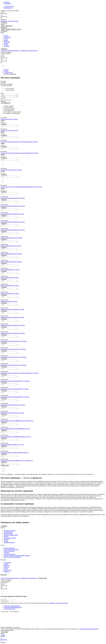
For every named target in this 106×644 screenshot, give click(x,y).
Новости (6, 43)
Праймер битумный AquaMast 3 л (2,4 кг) (12, 445)
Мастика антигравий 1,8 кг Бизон (10, 270)
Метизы (6, 536)
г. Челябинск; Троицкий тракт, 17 (29, 51)
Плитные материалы (10, 530)
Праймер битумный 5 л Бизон (9, 119)
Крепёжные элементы (10, 538)
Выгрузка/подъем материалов (12, 557)
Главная (6, 70)
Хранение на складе (10, 554)
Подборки (7, 42)
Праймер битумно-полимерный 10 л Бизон (13, 325)
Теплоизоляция (8, 532)
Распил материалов (9, 548)
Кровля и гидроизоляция (11, 535)
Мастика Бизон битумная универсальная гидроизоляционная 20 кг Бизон (21, 187)
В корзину (4, 124)
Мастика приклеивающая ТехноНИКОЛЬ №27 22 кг (15, 429)
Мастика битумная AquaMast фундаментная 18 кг (15, 453)
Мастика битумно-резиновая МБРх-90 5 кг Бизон (15, 389)
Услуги (19, 29)
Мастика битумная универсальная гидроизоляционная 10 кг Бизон (19, 153)
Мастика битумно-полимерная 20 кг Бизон (13, 230)
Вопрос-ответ (8, 570)
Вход (3, 26)
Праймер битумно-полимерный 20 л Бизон (13, 333)
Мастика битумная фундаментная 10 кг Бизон (14, 357)
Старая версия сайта (10, 609)
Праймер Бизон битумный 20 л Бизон (11, 170)
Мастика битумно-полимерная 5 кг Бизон (12, 214)
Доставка (7, 553)
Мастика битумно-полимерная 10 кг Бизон (13, 222)
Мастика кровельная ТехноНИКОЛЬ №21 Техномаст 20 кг (17, 421)
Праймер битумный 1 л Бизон (9, 301)
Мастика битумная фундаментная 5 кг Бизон (13, 349)
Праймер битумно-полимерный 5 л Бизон (12, 317)
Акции (3, 29)
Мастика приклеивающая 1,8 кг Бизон (11, 238)
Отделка (6, 539)
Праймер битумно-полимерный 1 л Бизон (12, 309)
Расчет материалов (9, 551)
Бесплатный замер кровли (11, 550)
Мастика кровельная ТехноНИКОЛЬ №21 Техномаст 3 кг (17, 460)
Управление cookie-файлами (12, 606)
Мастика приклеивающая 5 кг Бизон (11, 246)
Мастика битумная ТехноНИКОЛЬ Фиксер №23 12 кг (16, 437)
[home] (9, 21)
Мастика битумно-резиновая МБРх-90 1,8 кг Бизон (15, 381)
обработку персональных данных (59, 603)
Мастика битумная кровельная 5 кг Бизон (12, 413)
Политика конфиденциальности (13, 607)
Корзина (4, 28)
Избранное (9, 26)
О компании (7, 4)
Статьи (6, 45)
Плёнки (6, 541)
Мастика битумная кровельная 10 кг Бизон (13, 198)
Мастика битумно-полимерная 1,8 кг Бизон (13, 206)
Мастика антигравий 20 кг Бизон (10, 293)
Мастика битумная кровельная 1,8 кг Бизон (13, 405)
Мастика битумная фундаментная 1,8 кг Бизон (14, 341)
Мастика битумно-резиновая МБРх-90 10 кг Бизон (15, 397)
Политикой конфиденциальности (89, 629)
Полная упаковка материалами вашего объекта (17, 555)
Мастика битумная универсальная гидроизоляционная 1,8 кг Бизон (20, 373)
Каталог (6, 36)
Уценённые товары (9, 542)
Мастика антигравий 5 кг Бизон (10, 278)
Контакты (7, 2)
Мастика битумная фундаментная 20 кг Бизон (14, 365)
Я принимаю (5, 632)
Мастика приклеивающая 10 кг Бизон (11, 254)
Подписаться (5, 601)
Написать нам (43, 578)
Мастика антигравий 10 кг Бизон (10, 286)
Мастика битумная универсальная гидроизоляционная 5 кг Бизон (19, 142)
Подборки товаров (11, 29)
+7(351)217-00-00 (9, 6)
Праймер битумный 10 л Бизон (9, 130)
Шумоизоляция (8, 533)
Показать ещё (5, 466)
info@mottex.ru (8, 8)
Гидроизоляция (8, 73)
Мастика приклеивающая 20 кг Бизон (11, 262)
